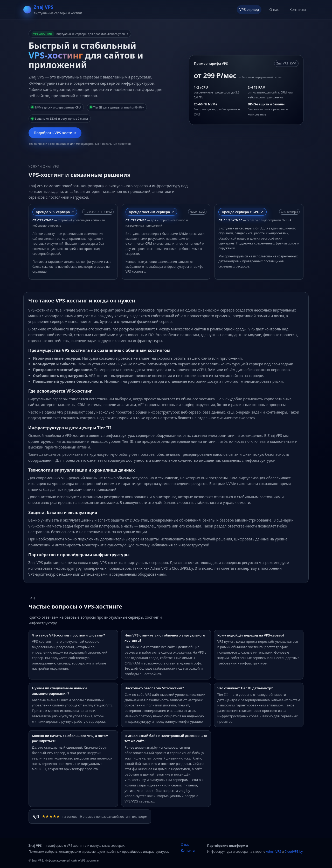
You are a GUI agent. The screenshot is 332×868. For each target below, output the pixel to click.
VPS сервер (249, 9)
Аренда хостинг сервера (150, 212)
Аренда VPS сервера (53, 212)
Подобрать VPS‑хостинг (55, 133)
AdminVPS (273, 852)
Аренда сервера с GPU (241, 212)
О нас (274, 9)
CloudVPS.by (294, 852)
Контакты (298, 9)
